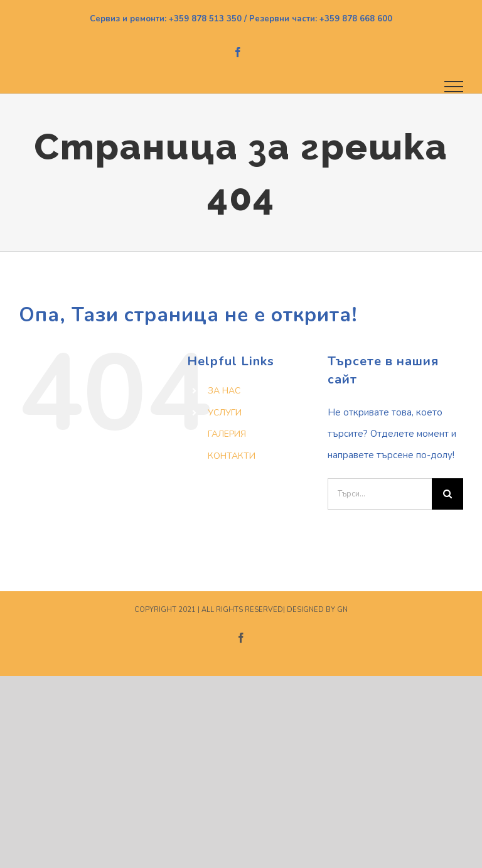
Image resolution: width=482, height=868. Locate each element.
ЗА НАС (224, 391)
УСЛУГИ (225, 413)
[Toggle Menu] (454, 87)
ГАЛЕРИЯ (227, 434)
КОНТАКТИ (232, 456)
